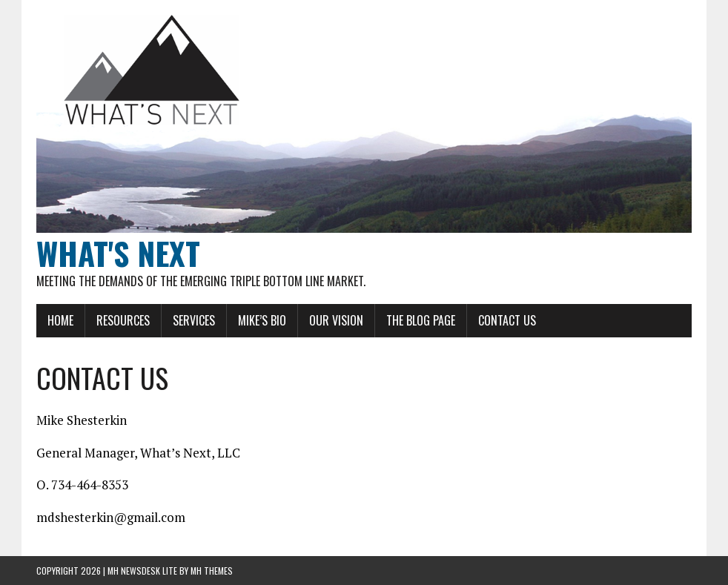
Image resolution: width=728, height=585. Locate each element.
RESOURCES (123, 320)
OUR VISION (336, 320)
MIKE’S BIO (262, 320)
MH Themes (212, 571)
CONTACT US (507, 320)
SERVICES (194, 320)
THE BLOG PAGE (421, 320)
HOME (60, 320)
